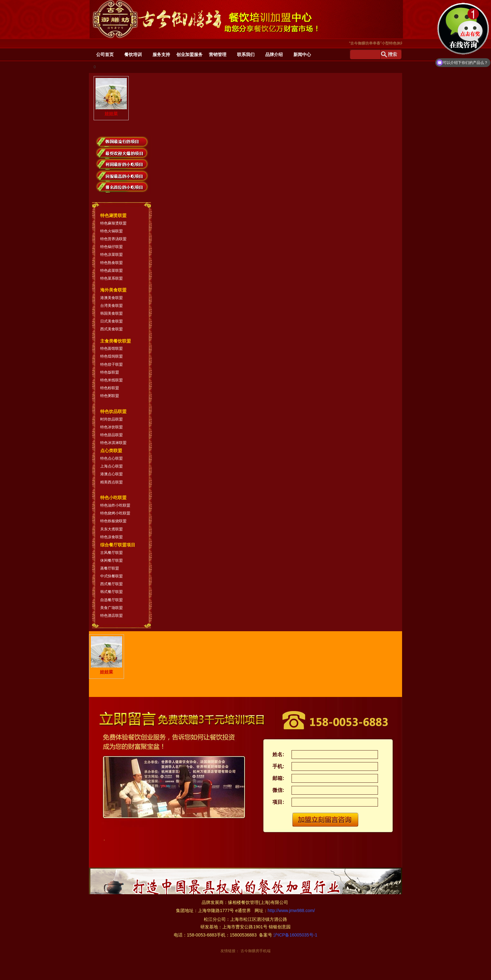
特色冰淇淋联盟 (113, 443)
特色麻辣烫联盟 (113, 223)
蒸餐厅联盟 (110, 568)
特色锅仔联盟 (111, 247)
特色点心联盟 (111, 458)
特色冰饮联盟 (111, 427)
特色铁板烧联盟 (113, 521)
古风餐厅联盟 (111, 553)
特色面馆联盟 (111, 348)
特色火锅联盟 (111, 231)
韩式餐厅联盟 (111, 592)
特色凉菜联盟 (111, 255)
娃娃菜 (111, 97)
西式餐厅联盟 (111, 584)
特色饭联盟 (110, 372)
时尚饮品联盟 (111, 419)
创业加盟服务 (189, 54)
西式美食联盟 (111, 329)
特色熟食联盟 (111, 263)
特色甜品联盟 (111, 435)
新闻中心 (302, 54)
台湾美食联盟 (111, 306)
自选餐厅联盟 (111, 600)
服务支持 (161, 54)
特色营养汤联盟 (113, 239)
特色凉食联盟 (111, 537)
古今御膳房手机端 (256, 951)
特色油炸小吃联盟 (115, 505)
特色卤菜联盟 (111, 271)
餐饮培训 (133, 54)
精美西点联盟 (111, 482)
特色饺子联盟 (111, 364)
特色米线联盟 (111, 380)
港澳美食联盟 (111, 298)
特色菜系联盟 (111, 278)
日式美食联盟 (111, 321)
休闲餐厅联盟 (111, 560)
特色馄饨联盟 (111, 356)
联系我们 (246, 54)
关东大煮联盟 (111, 529)
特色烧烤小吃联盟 (115, 513)
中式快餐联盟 (111, 576)
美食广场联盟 (111, 608)
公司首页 (105, 54)
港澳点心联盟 (111, 474)
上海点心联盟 (111, 466)
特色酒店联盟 (111, 616)
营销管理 (218, 54)
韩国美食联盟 (111, 313)
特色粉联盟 (110, 388)
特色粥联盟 (110, 396)
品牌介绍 (274, 54)
